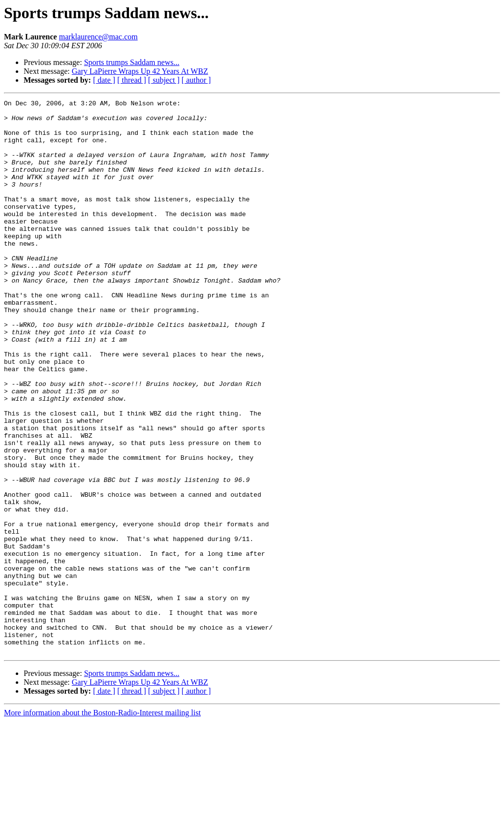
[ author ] (196, 80)
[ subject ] (164, 80)
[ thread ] (132, 80)
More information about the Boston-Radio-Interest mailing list (102, 823)
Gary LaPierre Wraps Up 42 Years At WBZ (140, 71)
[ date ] (104, 80)
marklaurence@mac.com (98, 37)
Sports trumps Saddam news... (132, 62)
